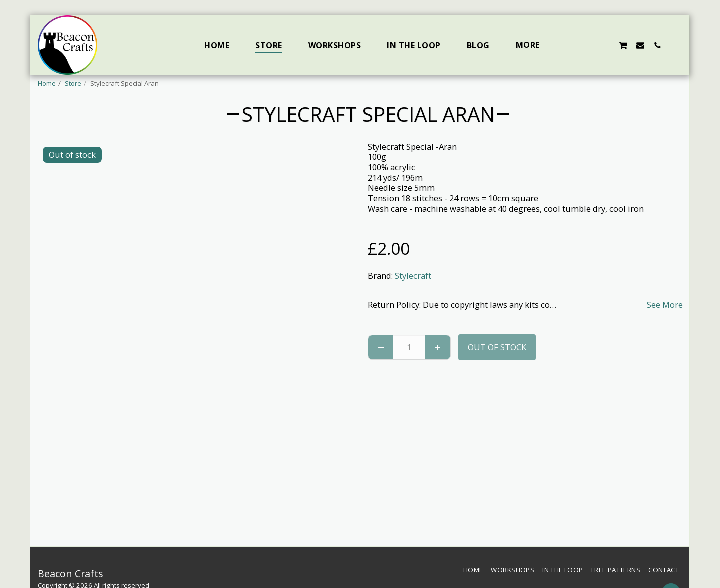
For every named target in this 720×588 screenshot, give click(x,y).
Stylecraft (413, 276)
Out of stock (497, 347)
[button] (571, 45)
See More (665, 305)
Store (73, 83)
